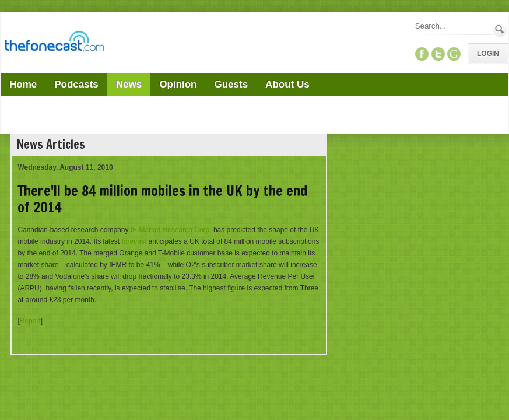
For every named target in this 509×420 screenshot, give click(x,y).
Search (500, 29)
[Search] (453, 26)
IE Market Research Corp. (171, 230)
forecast (134, 242)
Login (488, 54)
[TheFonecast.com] (54, 43)
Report (30, 321)
